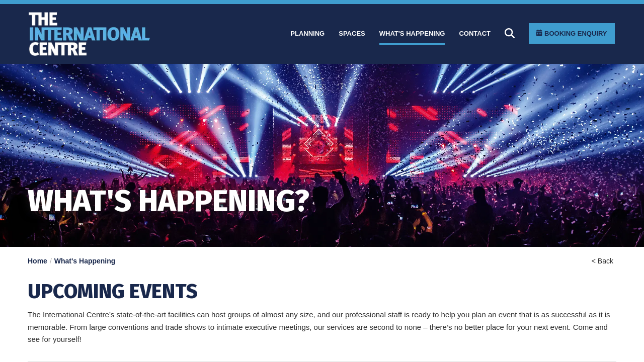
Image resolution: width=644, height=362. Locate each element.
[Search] (510, 33)
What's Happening (85, 261)
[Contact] (475, 34)
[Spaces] (352, 34)
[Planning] (307, 34)
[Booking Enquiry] (572, 33)
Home (37, 261)
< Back (602, 261)
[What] (412, 34)
